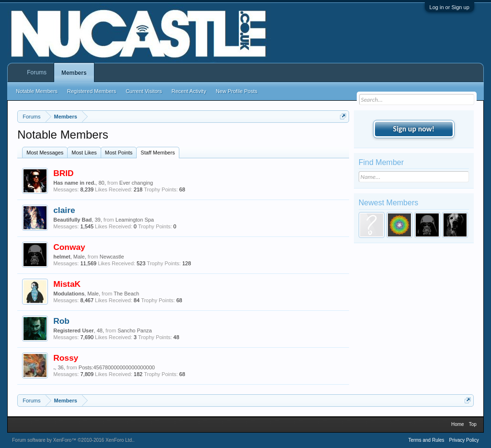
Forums (37, 72)
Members (74, 73)
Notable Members (37, 91)
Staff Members (158, 153)
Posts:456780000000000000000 (117, 367)
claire (64, 210)
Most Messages (45, 153)
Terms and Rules (426, 440)
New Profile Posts (237, 91)
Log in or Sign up (450, 7)
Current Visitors (144, 91)
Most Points (119, 153)
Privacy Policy (464, 440)
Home (458, 424)
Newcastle (112, 257)
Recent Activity (189, 91)
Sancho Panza (135, 330)
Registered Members (92, 91)
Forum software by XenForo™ (73, 440)
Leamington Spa (135, 220)
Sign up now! (414, 129)
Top (473, 424)
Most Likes (84, 153)
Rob (61, 321)
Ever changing (136, 183)
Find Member (381, 162)
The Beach (126, 294)
